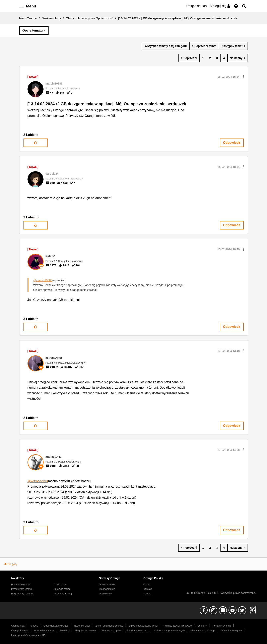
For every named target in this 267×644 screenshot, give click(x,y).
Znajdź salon (60, 585)
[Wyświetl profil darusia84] (52, 174)
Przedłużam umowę (22, 589)
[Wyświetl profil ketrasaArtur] (54, 358)
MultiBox (65, 631)
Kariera (147, 594)
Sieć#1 (34, 626)
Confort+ (202, 626)
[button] (244, 77)
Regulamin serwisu (86, 631)
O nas (147, 585)
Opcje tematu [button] (33, 30)
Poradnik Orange (222, 626)
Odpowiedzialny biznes (56, 626)
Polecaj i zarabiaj (63, 594)
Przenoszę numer (21, 585)
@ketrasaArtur (38, 481)
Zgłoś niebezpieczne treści (143, 626)
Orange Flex (18, 626)
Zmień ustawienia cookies (109, 626)
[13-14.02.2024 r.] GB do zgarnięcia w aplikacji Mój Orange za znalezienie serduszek (107, 104)
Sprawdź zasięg (62, 589)
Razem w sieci (82, 626)
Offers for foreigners (232, 631)
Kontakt (148, 589)
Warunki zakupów (111, 631)
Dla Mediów (105, 594)
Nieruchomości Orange (203, 631)
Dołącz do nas (196, 6)
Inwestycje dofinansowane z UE (28, 635)
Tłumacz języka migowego (177, 626)
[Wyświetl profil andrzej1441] (54, 457)
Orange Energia (20, 631)
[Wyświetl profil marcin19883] (54, 84)
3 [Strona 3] (217, 58)
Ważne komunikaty (44, 631)
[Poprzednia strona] (189, 58)
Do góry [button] (12, 564)
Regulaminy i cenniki (22, 594)
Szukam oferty (51, 18)
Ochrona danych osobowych (169, 631)
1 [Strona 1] (203, 58)
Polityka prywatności (137, 631)
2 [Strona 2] (210, 58)
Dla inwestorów (107, 589)
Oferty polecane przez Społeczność (89, 18)
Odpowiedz (232, 143)
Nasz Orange (28, 18)
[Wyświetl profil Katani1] (51, 256)
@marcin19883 (43, 280)
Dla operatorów (107, 585)
